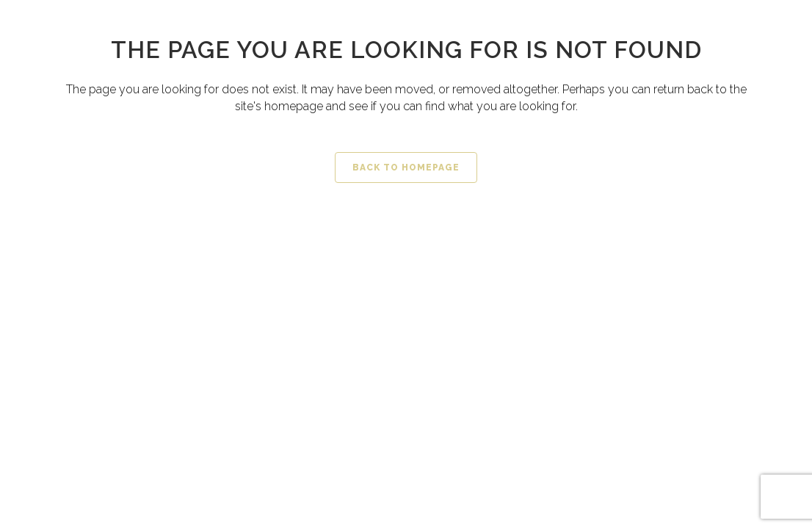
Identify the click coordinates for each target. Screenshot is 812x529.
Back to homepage (406, 168)
